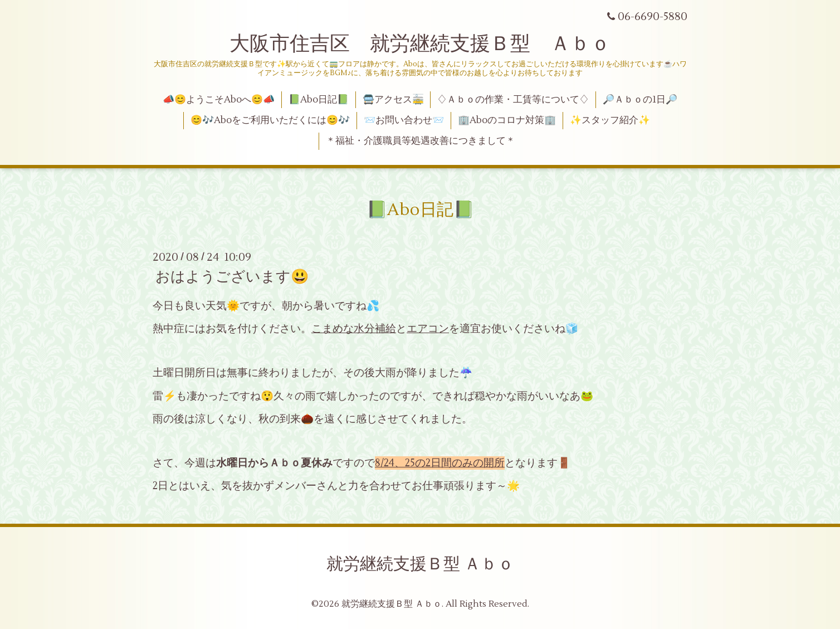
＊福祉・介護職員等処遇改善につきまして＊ (421, 141)
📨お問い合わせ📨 (404, 120)
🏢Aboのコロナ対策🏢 (507, 120)
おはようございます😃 (232, 277)
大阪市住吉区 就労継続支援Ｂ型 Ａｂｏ (420, 44)
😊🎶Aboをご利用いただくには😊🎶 (270, 120)
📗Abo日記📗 (319, 100)
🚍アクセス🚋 (393, 100)
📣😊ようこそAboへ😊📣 (219, 100)
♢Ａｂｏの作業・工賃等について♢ (513, 100)
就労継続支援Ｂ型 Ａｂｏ (420, 564)
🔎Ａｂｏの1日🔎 (640, 100)
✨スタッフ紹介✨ (610, 120)
